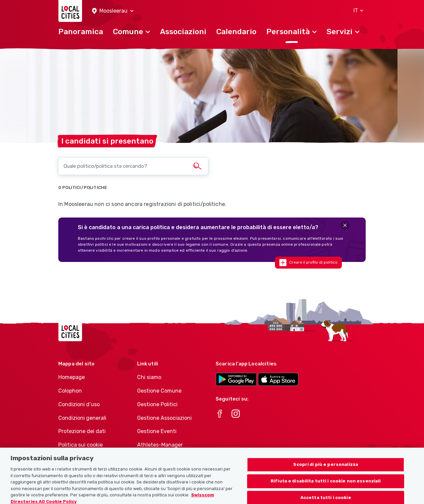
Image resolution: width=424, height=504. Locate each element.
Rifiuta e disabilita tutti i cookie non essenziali (326, 488)
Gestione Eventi (157, 431)
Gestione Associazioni (164, 418)
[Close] (345, 225)
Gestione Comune (159, 391)
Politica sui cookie (80, 445)
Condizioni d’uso (79, 404)
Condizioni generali (82, 418)
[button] (113, 11)
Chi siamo (149, 377)
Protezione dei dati (82, 431)
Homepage (72, 377)
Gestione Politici (157, 404)
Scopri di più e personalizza (326, 471)
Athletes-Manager (160, 445)
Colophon (70, 391)
